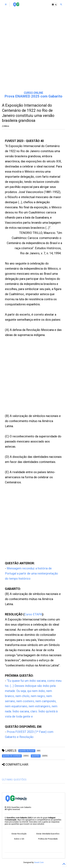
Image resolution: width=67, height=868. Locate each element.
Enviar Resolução (19, 834)
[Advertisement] (33, 53)
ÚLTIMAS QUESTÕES (14, 780)
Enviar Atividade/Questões (48, 834)
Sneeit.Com (39, 862)
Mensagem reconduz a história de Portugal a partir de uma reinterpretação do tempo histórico (31, 573)
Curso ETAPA (33, 614)
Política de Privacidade (48, 839)
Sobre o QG (19, 839)
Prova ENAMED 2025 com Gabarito (33, 96)
